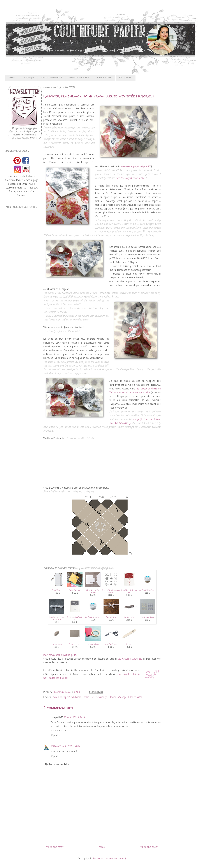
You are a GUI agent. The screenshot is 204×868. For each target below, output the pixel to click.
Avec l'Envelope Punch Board (67, 697)
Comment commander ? (52, 78)
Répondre (55, 735)
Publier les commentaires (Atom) (110, 859)
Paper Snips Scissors (111, 644)
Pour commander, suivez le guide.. (60, 655)
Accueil (12, 78)
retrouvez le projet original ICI (136, 167)
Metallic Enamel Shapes (147, 617)
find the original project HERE (131, 178)
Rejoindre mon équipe (79, 78)
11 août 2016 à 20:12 (70, 746)
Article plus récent (55, 847)
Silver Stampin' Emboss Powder (93, 617)
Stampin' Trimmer (57, 590)
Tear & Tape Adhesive (93, 644)
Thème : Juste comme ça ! (96, 697)
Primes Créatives (104, 78)
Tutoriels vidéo (135, 697)
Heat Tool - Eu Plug (129, 617)
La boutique (28, 78)
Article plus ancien (149, 847)
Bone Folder (129, 644)
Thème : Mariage (118, 697)
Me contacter (126, 78)
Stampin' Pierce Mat (75, 644)
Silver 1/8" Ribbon (111, 617)
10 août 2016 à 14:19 (74, 718)
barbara (55, 746)
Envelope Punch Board (75, 590)
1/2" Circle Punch (57, 644)
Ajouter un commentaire (57, 765)
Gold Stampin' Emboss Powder (147, 590)
